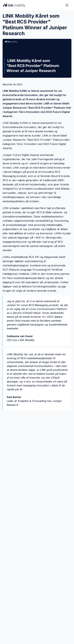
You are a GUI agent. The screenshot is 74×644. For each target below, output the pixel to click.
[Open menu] (67, 5)
